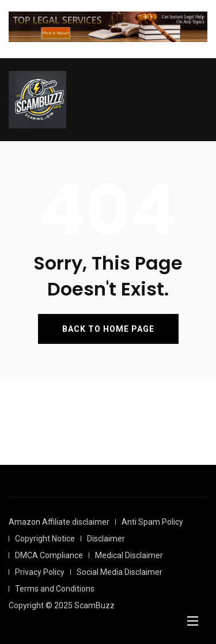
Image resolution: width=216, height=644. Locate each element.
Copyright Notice (45, 539)
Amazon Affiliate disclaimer (59, 522)
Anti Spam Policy (152, 522)
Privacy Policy (40, 572)
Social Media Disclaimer (120, 572)
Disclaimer (106, 539)
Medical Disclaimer (129, 555)
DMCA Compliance (49, 555)
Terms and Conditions (55, 589)
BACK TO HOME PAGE (108, 329)
